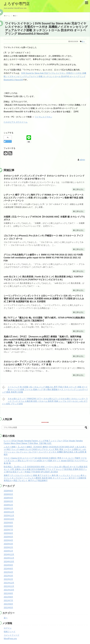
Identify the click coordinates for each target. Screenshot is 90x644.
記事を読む (80, 189)
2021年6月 (8, 604)
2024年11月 (9, 558)
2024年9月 (8, 565)
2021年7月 (8, 600)
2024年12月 (9, 554)
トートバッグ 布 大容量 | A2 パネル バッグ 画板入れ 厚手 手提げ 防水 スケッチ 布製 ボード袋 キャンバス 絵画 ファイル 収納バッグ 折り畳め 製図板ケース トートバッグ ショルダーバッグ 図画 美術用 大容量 (45, 389)
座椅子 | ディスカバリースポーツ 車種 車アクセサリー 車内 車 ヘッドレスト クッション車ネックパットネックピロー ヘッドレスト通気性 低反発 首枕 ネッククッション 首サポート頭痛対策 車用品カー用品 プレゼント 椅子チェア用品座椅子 (45, 478)
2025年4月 (8, 540)
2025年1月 (8, 551)
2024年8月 (8, 569)
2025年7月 (8, 530)
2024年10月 (9, 562)
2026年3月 (8, 501)
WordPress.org (10, 639)
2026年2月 (8, 505)
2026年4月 (8, 498)
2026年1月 (8, 508)
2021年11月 (9, 586)
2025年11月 (9, 516)
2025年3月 (8, 544)
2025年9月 (8, 523)
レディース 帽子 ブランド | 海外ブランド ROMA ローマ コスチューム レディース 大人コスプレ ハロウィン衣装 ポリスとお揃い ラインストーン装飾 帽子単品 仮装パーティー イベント (44, 198)
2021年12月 (9, 583)
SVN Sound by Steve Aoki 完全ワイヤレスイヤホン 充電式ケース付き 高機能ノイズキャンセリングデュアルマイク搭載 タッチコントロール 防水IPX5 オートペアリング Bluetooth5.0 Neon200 (45, 76)
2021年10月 (9, 590)
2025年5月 (8, 537)
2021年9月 (8, 593)
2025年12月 (9, 512)
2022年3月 (8, 576)
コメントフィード (12, 635)
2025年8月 (8, 526)
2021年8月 (8, 597)
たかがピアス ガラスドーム (16, 122)
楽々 (83, 41)
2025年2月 (8, 547)
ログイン (8, 628)
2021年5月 (8, 608)
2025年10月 (9, 519)
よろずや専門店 (17, 4)
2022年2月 (8, 579)
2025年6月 (8, 533)
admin (82, 160)
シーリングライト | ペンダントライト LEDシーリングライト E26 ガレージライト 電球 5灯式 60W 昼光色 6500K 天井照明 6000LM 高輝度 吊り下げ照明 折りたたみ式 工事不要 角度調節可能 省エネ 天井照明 (44, 299)
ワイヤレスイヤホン (43, 117)
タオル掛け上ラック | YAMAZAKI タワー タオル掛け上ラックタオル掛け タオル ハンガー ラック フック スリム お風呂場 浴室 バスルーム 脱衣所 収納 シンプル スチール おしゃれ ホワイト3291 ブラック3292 (45, 401)
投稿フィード (10, 632)
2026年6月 (8, 491)
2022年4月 (8, 572)
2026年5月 (8, 494)
